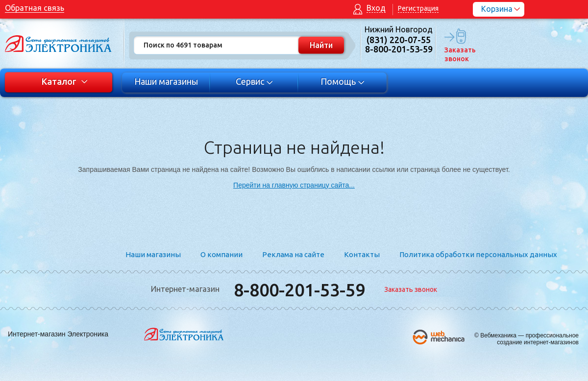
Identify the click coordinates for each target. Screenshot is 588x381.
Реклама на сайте (293, 254)
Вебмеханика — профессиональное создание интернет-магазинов (529, 339)
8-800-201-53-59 (299, 290)
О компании (221, 254)
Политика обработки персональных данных (478, 254)
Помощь (343, 81)
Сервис (255, 81)
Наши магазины (166, 81)
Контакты (362, 254)
